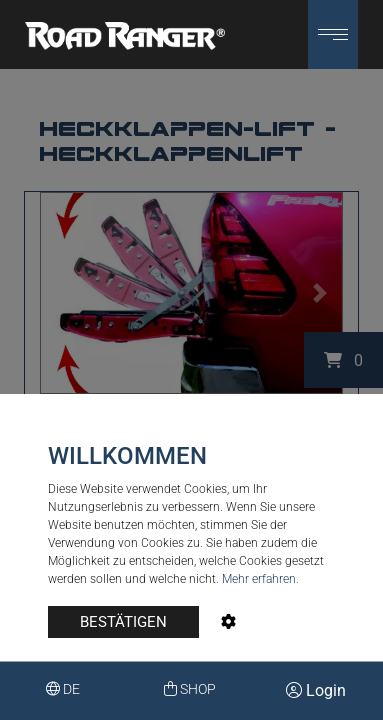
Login (316, 690)
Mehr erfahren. (260, 579)
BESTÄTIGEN (123, 622)
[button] (333, 34)
